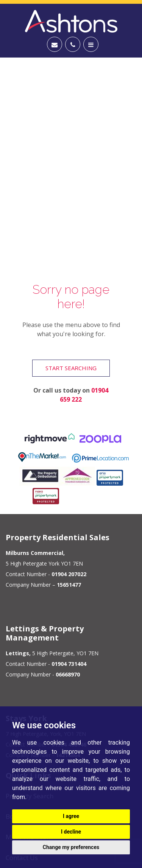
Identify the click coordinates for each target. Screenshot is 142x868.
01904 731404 (69, 664)
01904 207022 (69, 574)
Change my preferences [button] (71, 847)
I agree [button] (71, 816)
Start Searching (71, 368)
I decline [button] (71, 832)
